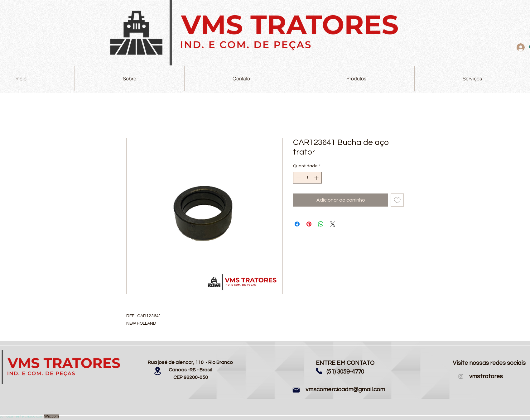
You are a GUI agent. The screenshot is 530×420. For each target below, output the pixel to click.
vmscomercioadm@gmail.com (345, 389)
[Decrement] (298, 178)
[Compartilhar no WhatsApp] (321, 224)
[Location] (157, 371)
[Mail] (296, 390)
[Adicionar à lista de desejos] (397, 200)
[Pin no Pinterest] (309, 224)
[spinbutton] (307, 178)
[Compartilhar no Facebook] (297, 224)
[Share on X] (333, 224)
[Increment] (317, 178)
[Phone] (319, 371)
